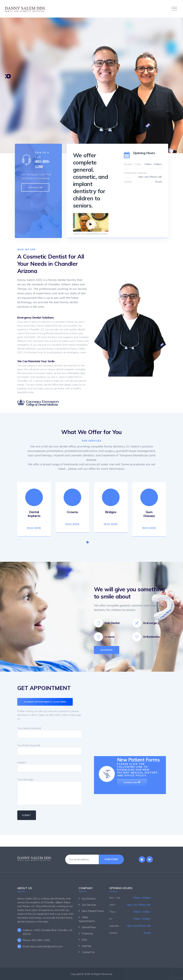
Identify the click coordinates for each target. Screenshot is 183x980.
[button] (88, 542)
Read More (34, 528)
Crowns (72, 512)
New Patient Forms (93, 911)
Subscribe (111, 859)
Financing (87, 933)
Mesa (67, 902)
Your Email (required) (50, 749)
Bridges (111, 512)
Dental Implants (34, 514)
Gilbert (59, 902)
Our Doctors (89, 898)
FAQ (84, 940)
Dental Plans (89, 927)
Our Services (89, 905)
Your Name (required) (50, 732)
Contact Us (88, 952)
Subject (50, 766)
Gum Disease (149, 514)
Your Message (50, 791)
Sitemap (87, 946)
